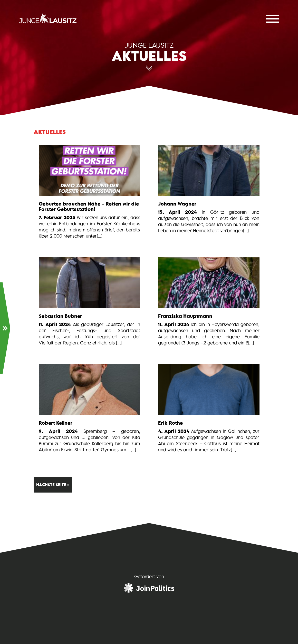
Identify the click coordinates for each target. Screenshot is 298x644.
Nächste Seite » (53, 485)
